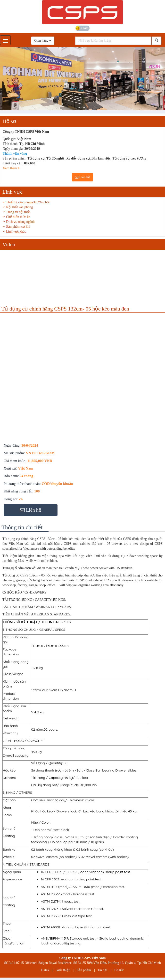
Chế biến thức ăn (18, 217)
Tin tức (102, 970)
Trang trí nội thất (18, 212)
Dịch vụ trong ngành (20, 222)
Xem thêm (11, 168)
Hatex (45, 970)
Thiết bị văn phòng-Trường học (28, 202)
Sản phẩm (84, 970)
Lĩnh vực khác (16, 231)
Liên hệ (82, 177)
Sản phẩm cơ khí (18, 227)
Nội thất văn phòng (20, 207)
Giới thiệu (63, 970)
